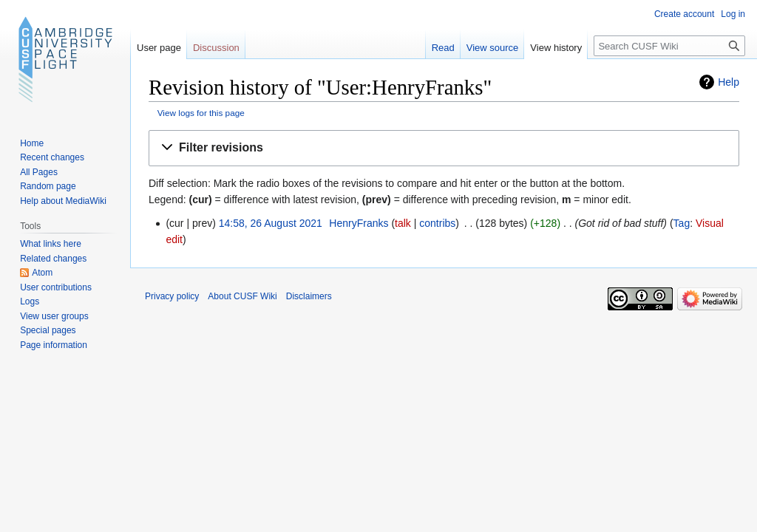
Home (32, 143)
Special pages (48, 330)
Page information (54, 345)
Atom (42, 273)
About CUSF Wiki (242, 296)
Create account (684, 14)
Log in (733, 14)
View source (493, 48)
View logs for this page (201, 113)
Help (729, 82)
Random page (48, 186)
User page (159, 48)
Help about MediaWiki (63, 201)
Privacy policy (172, 296)
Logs (30, 301)
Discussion (216, 48)
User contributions (56, 287)
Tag (682, 223)
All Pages (39, 172)
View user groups (54, 316)
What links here (51, 244)
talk (403, 223)
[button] (444, 148)
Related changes (53, 259)
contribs (437, 223)
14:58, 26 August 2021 (271, 223)
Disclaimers (309, 296)
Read (443, 48)
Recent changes (52, 157)
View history (556, 48)
